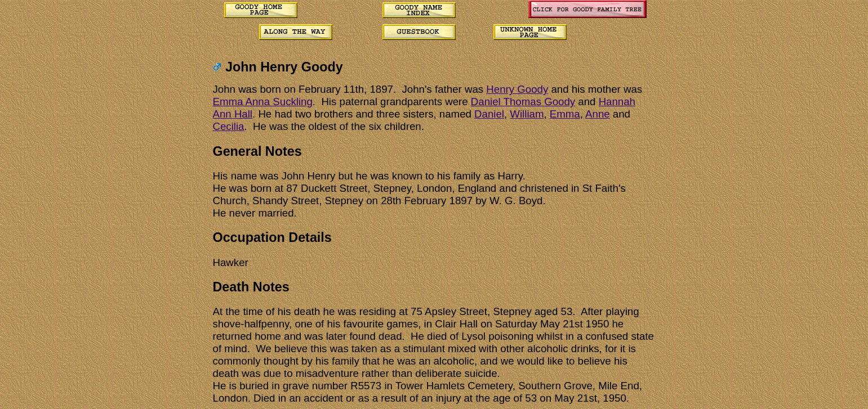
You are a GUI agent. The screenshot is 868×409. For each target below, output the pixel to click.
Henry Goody (517, 89)
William (527, 114)
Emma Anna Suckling (263, 102)
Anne (598, 114)
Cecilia (229, 126)
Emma (565, 114)
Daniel (489, 114)
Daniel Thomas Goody (523, 102)
